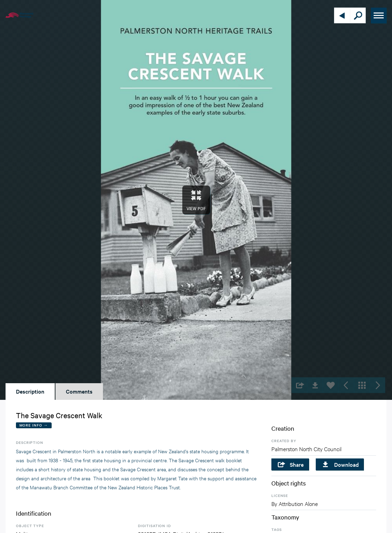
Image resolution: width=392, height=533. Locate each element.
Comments (79, 391)
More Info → (34, 425)
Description (30, 391)
